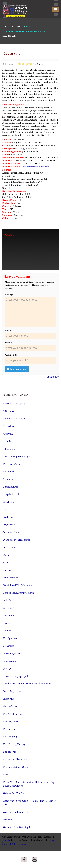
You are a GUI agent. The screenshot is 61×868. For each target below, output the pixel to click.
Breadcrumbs (10, 479)
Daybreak (8, 517)
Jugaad (6, 623)
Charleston (9, 502)
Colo (5, 510)
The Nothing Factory (14, 744)
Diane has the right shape (16, 540)
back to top (53, 377)
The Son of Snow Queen (16, 767)
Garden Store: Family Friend (18, 593)
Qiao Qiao (8, 669)
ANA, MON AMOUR (14, 419)
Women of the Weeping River (19, 827)
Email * (9, 343)
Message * (10, 294)
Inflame (7, 631)
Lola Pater (8, 646)
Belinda (7, 441)
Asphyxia (8, 434)
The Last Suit (10, 729)
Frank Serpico (10, 578)
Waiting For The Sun (14, 793)
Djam (6, 555)
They (6, 775)
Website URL (11, 355)
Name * (9, 330)
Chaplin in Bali (11, 494)
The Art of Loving (13, 714)
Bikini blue (9, 449)
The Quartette (11, 638)
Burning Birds (10, 487)
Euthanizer (9, 570)
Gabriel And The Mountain (17, 585)
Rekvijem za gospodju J (15, 676)
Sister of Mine (10, 706)
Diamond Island (12, 532)
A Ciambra (9, 411)
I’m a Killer (9, 616)
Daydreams (9, 525)
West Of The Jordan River (17, 812)
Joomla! (6, 840)
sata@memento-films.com (36, 167)
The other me (10, 752)
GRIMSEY (8, 608)
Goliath (7, 600)
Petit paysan (9, 661)
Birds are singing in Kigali (17, 457)
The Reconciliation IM (15, 759)
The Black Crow (11, 464)
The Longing (10, 737)
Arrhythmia (9, 426)
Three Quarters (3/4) (14, 404)
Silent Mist (9, 699)
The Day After (10, 722)
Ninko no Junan (11, 653)
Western (7, 820)
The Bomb (9, 472)
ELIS (5, 563)
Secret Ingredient (12, 691)
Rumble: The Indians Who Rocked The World (27, 684)
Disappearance (11, 547)
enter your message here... (31, 312)
